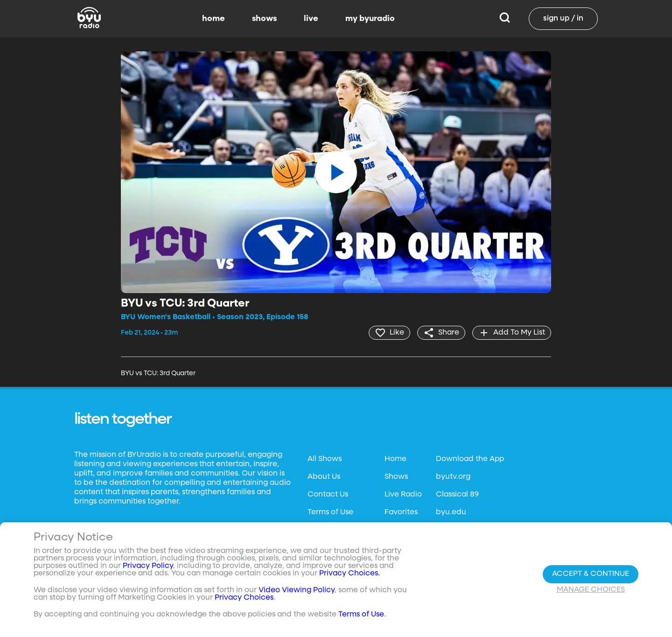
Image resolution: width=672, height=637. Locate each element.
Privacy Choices (244, 598)
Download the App (470, 459)
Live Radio (403, 495)
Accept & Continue (591, 574)
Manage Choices (591, 590)
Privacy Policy (148, 566)
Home (395, 459)
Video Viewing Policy (297, 590)
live (311, 19)
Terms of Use (330, 512)
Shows (396, 477)
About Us (324, 477)
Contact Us (328, 495)
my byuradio (370, 19)
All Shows (325, 459)
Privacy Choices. (350, 574)
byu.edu (451, 512)
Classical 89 (457, 495)
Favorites (401, 512)
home (213, 19)
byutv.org (453, 477)
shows (264, 19)
